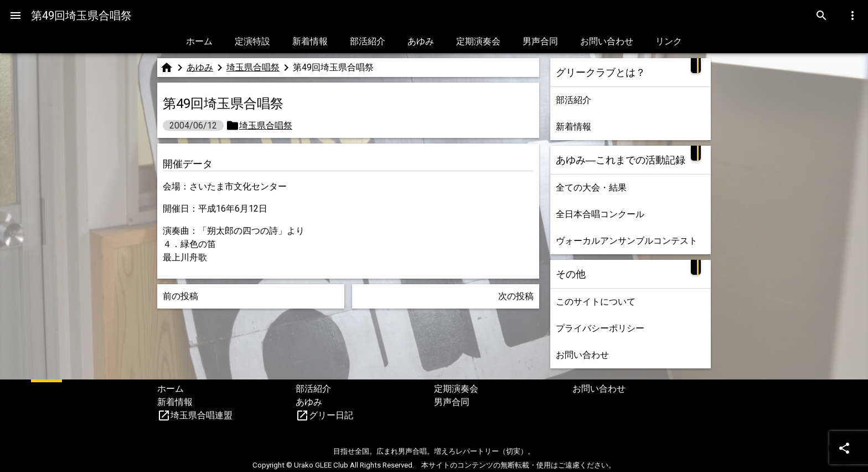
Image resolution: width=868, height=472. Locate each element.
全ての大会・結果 (591, 188)
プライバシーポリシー (600, 328)
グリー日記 (331, 415)
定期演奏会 (478, 41)
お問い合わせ (607, 41)
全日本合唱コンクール (600, 214)
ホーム (199, 41)
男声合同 (540, 41)
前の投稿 (180, 296)
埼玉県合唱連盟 (201, 415)
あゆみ (421, 41)
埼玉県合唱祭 (253, 67)
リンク (669, 41)
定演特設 (252, 41)
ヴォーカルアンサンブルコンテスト (627, 241)
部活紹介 (368, 41)
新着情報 (310, 41)
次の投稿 (516, 296)
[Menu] (15, 16)
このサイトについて (596, 302)
